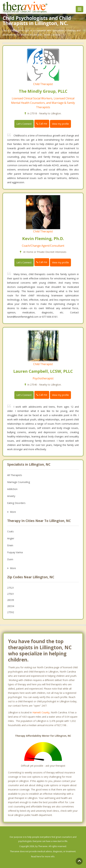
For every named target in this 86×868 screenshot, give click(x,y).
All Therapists (15, 475)
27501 (11, 594)
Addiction (12, 489)
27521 (11, 588)
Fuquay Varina (15, 552)
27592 (11, 612)
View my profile (60, 124)
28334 (11, 606)
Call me (42, 124)
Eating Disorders (16, 503)
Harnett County (41, 712)
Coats (10, 531)
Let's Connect (24, 124)
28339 (11, 600)
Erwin (10, 545)
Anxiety (11, 496)
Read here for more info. (43, 857)
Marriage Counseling (19, 482)
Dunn (10, 559)
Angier (11, 538)
